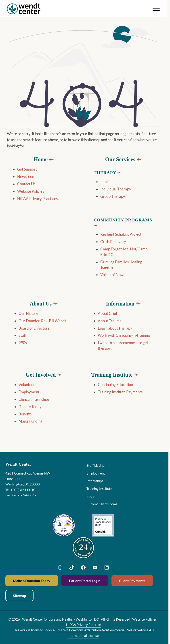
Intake (105, 182)
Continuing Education (115, 385)
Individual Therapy (116, 189)
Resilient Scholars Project (121, 234)
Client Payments (132, 581)
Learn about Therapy (115, 328)
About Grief (108, 313)
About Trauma (110, 321)
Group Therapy (113, 196)
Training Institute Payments (120, 392)
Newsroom (26, 176)
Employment (29, 392)
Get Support (27, 169)
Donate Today (30, 407)
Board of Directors (34, 328)
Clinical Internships (34, 399)
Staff (23, 335)
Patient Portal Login (85, 581)
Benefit (25, 414)
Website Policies (31, 191)
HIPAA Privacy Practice (83, 625)
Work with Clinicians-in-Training (124, 335)
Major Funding (30, 421)
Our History (28, 313)
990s (23, 343)
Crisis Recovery (113, 242)
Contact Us (26, 184)
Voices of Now (112, 275)
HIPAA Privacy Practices (37, 199)
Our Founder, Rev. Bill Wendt (42, 321)
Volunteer (27, 385)
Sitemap (19, 595)
